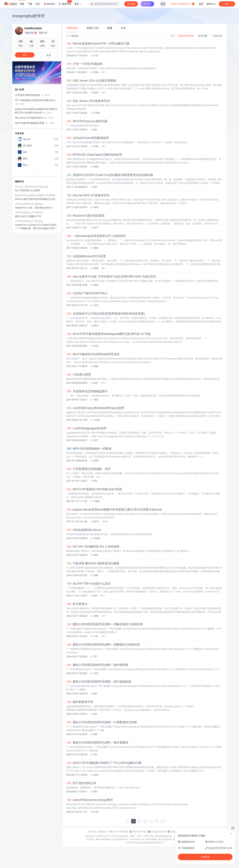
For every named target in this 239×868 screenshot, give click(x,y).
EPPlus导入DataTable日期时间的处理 (94, 155)
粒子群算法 (77, 604)
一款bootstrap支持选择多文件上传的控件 (96, 236)
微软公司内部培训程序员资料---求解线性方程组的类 (103, 645)
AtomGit (49, 4)
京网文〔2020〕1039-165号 (142, 836)
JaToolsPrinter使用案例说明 (88, 138)
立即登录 (205, 857)
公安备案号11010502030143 (97, 836)
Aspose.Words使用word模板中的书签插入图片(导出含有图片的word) (114, 510)
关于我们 (92, 832)
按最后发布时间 (186, 36)
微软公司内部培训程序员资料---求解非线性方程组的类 (105, 624)
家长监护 (91, 839)
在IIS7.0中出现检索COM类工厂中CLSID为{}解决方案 (104, 763)
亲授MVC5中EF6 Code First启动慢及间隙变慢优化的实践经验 (110, 175)
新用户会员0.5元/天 (183, 4)
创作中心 (211, 4)
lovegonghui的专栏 (29, 16)
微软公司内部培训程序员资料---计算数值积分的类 (102, 722)
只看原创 (72, 36)
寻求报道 (123, 832)
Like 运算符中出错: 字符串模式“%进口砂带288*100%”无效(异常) (111, 277)
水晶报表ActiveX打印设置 (86, 256)
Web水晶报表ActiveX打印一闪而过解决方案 (98, 44)
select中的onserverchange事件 (90, 800)
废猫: (18, 216)
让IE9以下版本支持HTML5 (87, 293)
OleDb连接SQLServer (84, 530)
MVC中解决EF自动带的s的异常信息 (93, 354)
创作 (227, 4)
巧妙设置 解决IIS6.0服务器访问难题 (93, 563)
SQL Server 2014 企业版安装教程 (91, 81)
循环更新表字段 (80, 702)
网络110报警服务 (103, 839)
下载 (30, 4)
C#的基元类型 (79, 375)
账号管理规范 (152, 839)
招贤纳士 (103, 832)
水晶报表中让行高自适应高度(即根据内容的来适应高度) (106, 314)
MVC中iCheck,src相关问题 (87, 121)
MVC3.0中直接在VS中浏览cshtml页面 (94, 489)
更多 (78, 4)
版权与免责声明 (165, 839)
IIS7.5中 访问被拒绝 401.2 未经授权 (93, 547)
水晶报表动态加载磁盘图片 (87, 391)
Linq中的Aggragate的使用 (86, 428)
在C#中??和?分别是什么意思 (88, 584)
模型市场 (65, 3)
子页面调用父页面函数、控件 (89, 469)
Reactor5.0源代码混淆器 (85, 216)
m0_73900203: (23, 190)
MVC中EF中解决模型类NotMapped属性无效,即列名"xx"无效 (109, 334)
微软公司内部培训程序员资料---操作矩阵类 (97, 665)
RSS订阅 (217, 36)
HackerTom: (21, 208)
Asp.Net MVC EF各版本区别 (88, 195)
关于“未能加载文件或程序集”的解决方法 (35, 102)
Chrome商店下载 (137, 839)
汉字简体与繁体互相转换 (33, 95)
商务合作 (113, 832)
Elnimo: (19, 199)
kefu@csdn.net (159, 832)
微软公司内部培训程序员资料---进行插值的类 (99, 682)
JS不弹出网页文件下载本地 (29, 204)
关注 (25, 55)
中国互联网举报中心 (120, 839)
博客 (22, 4)
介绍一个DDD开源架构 (84, 64)
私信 (49, 55)
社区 (38, 4)
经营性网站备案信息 (163, 836)
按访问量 (203, 36)
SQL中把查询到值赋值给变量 (35, 123)
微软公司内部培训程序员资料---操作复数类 (97, 743)
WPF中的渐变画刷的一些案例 (89, 449)
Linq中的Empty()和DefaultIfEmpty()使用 (95, 408)
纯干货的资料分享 (81, 783)
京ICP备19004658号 (120, 836)
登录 (163, 4)
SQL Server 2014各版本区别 (88, 101)
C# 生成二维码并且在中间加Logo (32, 187)
